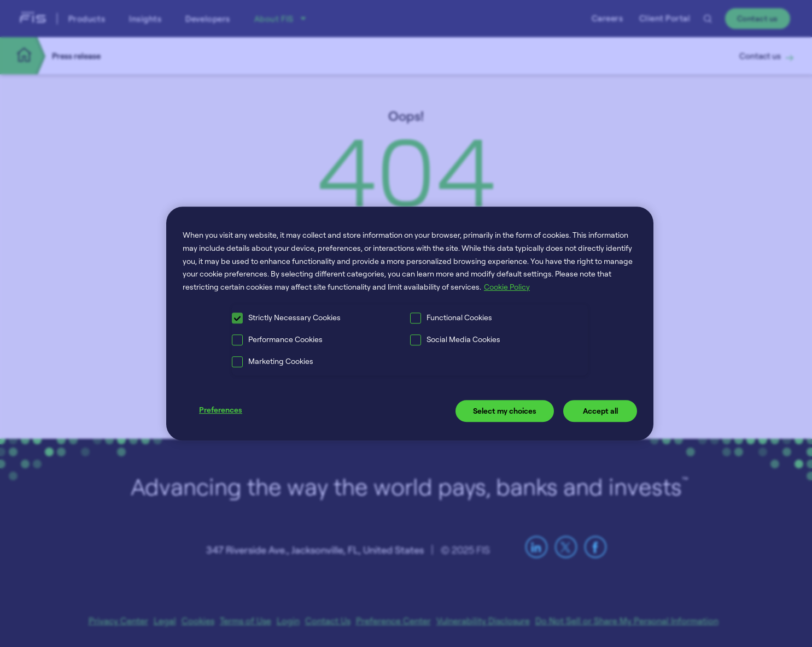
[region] (410, 323)
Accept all (600, 411)
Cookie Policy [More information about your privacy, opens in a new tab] (507, 287)
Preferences (221, 410)
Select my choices (505, 411)
